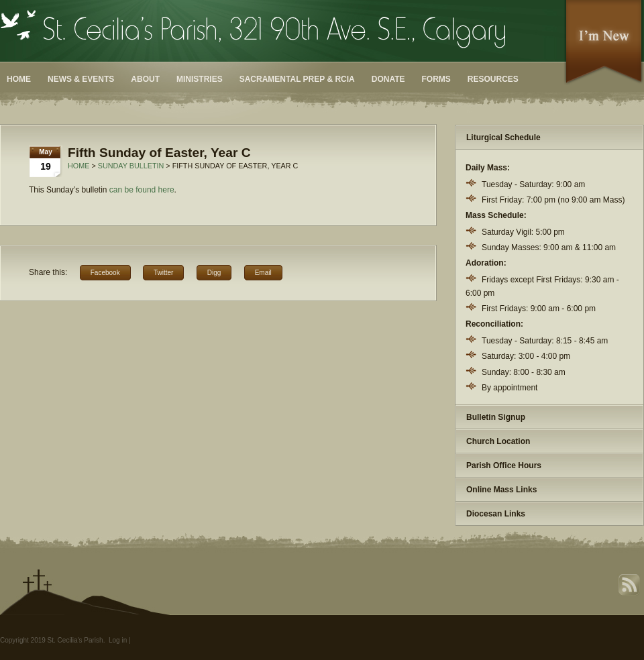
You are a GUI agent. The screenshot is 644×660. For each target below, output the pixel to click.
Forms (436, 79)
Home (19, 79)
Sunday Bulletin (131, 166)
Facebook (105, 273)
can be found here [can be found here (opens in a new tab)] (142, 190)
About (145, 79)
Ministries (200, 79)
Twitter (163, 273)
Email (263, 273)
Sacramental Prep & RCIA (297, 79)
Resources (493, 79)
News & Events (81, 79)
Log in (118, 640)
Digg (214, 273)
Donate (388, 79)
